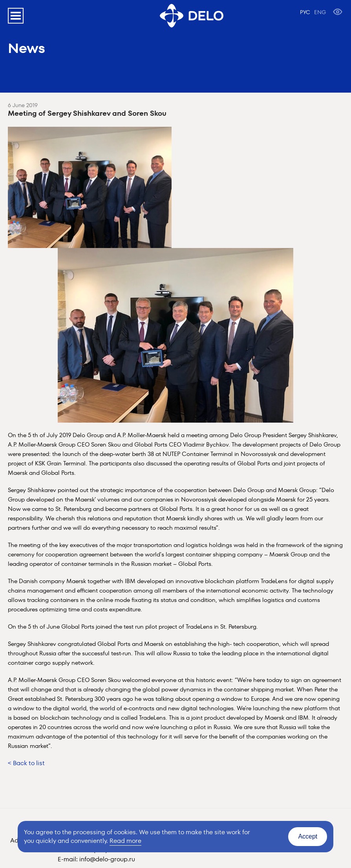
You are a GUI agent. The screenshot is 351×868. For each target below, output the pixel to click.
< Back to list (26, 763)
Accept (308, 836)
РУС (305, 12)
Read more (125, 841)
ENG (320, 12)
